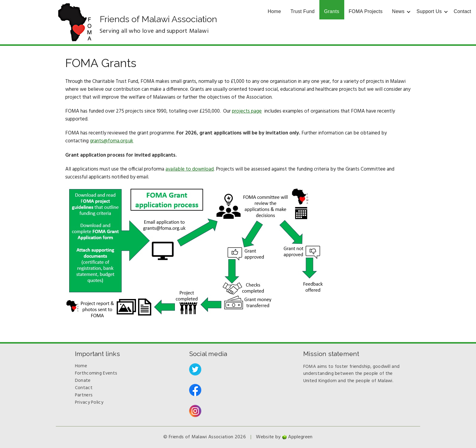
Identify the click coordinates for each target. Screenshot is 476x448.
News (398, 11)
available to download (190, 169)
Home (274, 11)
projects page (247, 111)
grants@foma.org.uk (112, 141)
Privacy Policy (89, 402)
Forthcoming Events (96, 373)
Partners (84, 395)
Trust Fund (303, 11)
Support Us (429, 11)
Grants (332, 11)
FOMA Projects (366, 11)
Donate (83, 381)
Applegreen (300, 437)
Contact (462, 11)
